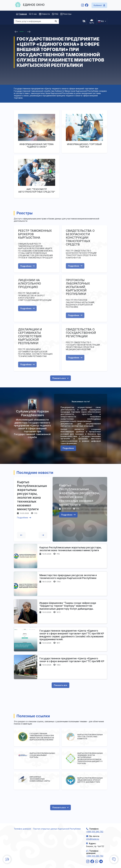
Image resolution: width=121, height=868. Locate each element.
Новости (44, 14)
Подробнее (27, 266)
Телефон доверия (22, 829)
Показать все (61, 378)
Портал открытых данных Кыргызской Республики (57, 829)
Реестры (66, 14)
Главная (21, 14)
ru (101, 21)
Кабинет (99, 5)
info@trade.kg (93, 839)
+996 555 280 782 (95, 832)
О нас (33, 14)
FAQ (55, 14)
